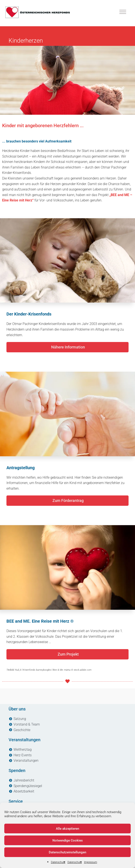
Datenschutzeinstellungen (67, 852)
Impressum (91, 862)
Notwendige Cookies (68, 840)
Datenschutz (58, 862)
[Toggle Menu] (123, 12)
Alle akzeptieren (67, 829)
